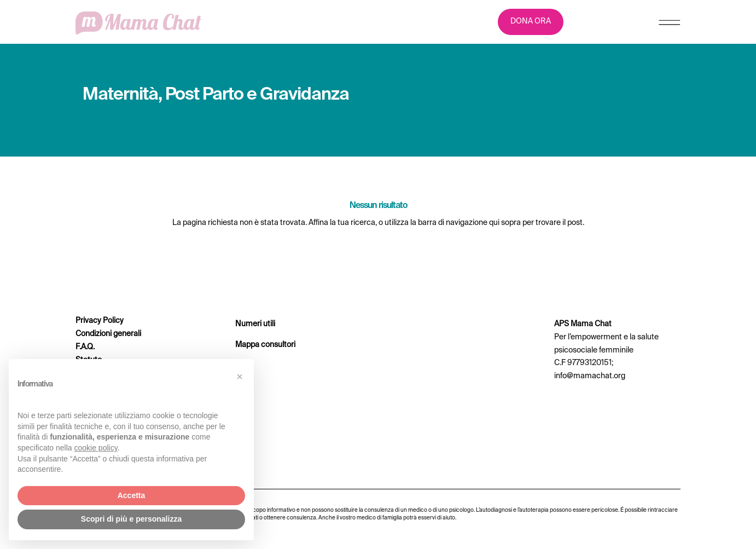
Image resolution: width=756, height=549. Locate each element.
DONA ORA (531, 21)
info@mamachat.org (590, 376)
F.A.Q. (85, 347)
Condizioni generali (108, 334)
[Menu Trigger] (669, 25)
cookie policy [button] (96, 448)
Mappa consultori (265, 345)
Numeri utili (255, 324)
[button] (240, 377)
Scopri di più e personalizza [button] (131, 519)
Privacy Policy (100, 321)
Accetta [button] (132, 495)
